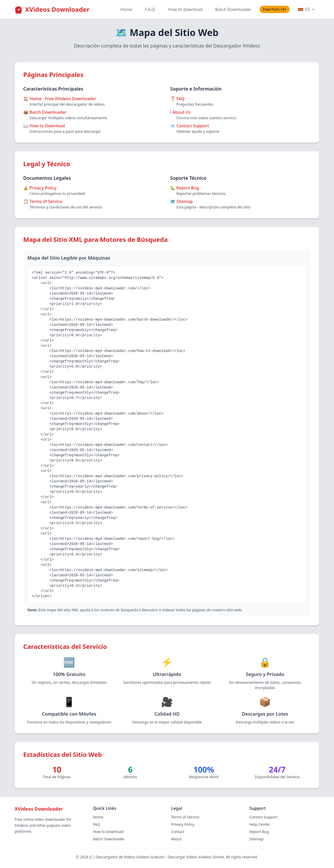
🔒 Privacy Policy (40, 188)
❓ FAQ (177, 99)
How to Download (108, 832)
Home (127, 9)
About (176, 839)
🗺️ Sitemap (181, 201)
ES (307, 9)
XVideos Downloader (57, 9)
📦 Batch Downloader (45, 112)
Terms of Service (185, 817)
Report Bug (259, 832)
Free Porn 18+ (275, 9)
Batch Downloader (233, 9)
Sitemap (257, 839)
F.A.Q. (150, 9)
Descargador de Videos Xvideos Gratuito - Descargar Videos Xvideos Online (160, 857)
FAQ (96, 824)
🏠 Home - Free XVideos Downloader (60, 99)
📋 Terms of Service (43, 201)
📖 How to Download (44, 126)
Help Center (260, 824)
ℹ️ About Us (180, 112)
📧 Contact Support (190, 126)
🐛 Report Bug (185, 188)
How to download (186, 9)
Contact (178, 832)
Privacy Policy (183, 824)
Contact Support (263, 817)
